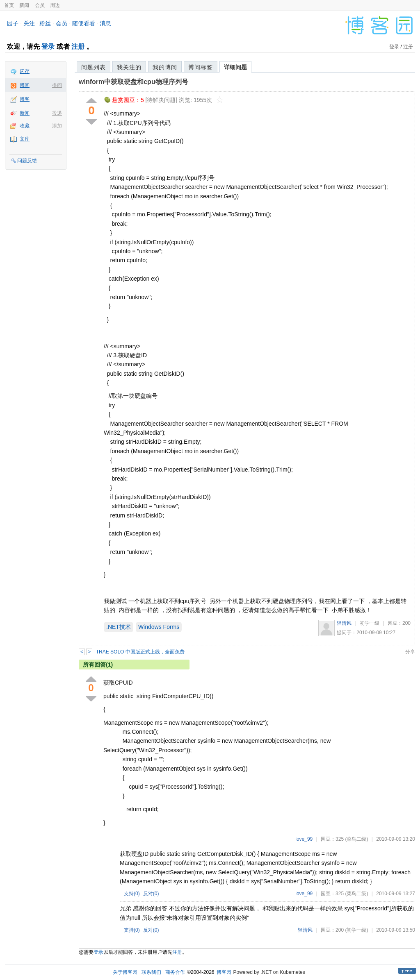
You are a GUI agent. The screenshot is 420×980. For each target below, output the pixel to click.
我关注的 (129, 67)
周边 (55, 5)
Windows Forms (159, 627)
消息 (105, 23)
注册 (78, 47)
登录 (48, 47)
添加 (57, 126)
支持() (132, 894)
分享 (410, 652)
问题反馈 (27, 161)
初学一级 (370, 623)
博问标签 (201, 67)
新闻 (24, 5)
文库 (25, 139)
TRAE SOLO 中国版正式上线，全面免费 (140, 652)
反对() (151, 894)
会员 (40, 5)
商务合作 (175, 972)
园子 (13, 23)
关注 (29, 23)
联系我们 (151, 972)
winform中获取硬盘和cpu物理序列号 (134, 82)
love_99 (304, 839)
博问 (25, 85)
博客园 (224, 972)
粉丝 (45, 23)
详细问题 (235, 67)
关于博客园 (125, 972)
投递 (57, 113)
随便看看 (84, 23)
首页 (9, 5)
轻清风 (344, 623)
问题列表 (94, 67)
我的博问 (165, 67)
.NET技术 (119, 627)
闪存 (25, 71)
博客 (25, 99)
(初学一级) (356, 930)
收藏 (25, 126)
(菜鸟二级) (356, 839)
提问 (57, 85)
